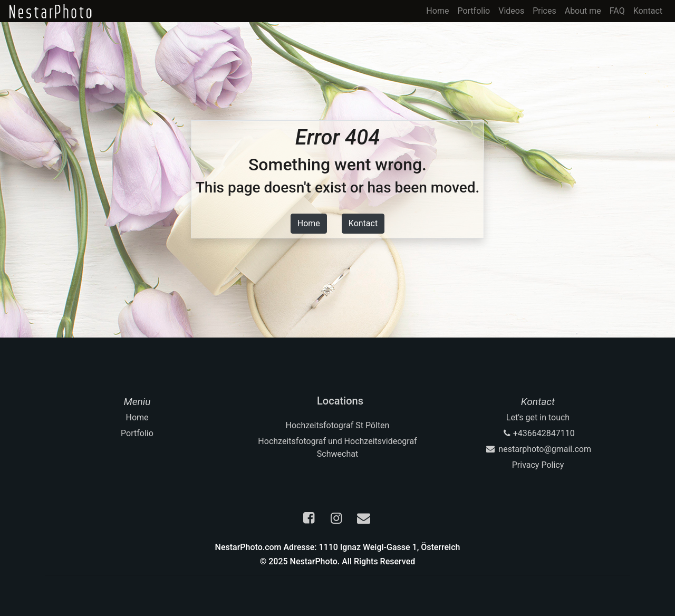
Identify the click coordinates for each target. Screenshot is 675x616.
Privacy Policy (538, 465)
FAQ (617, 11)
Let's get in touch (538, 417)
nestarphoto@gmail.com (538, 449)
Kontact (648, 11)
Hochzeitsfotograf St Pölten (338, 425)
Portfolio (474, 11)
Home (437, 11)
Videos (511, 11)
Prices (544, 11)
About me (583, 11)
